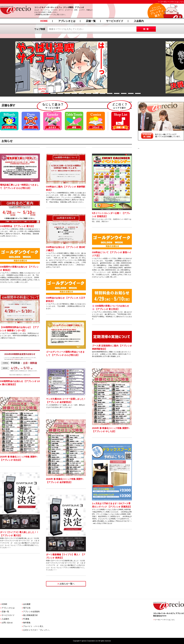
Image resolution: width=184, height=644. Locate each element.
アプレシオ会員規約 (31, 612)
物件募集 (27, 623)
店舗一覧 (91, 21)
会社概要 (27, 604)
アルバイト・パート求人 (33, 626)
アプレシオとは (67, 21)
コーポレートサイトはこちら (172, 2)
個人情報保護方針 (31, 615)
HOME (44, 21)
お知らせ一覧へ (67, 584)
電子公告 (27, 608)
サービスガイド (115, 21)
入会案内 (139, 21)
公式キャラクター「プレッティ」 (37, 630)
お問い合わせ (7, 623)
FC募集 (26, 619)
